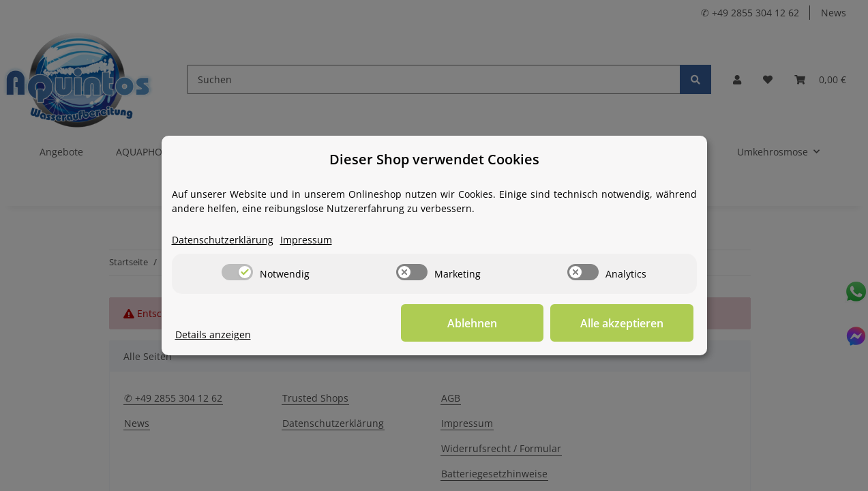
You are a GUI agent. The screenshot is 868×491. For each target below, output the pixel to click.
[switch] (237, 272)
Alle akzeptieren (625, 323)
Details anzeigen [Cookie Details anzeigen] (213, 334)
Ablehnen (482, 323)
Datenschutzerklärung (223, 240)
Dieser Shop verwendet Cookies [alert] (434, 159)
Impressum (306, 240)
